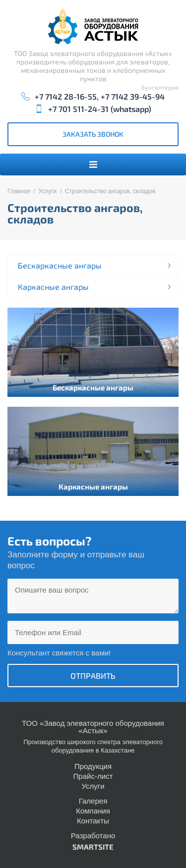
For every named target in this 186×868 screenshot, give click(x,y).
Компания (93, 811)
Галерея (93, 801)
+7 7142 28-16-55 (66, 96)
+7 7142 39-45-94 (133, 96)
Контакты (93, 821)
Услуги (47, 191)
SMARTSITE (93, 847)
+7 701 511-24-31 (78, 109)
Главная (19, 191)
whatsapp (131, 109)
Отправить (93, 676)
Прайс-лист (93, 776)
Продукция (93, 766)
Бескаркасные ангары (60, 265)
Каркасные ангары (53, 287)
